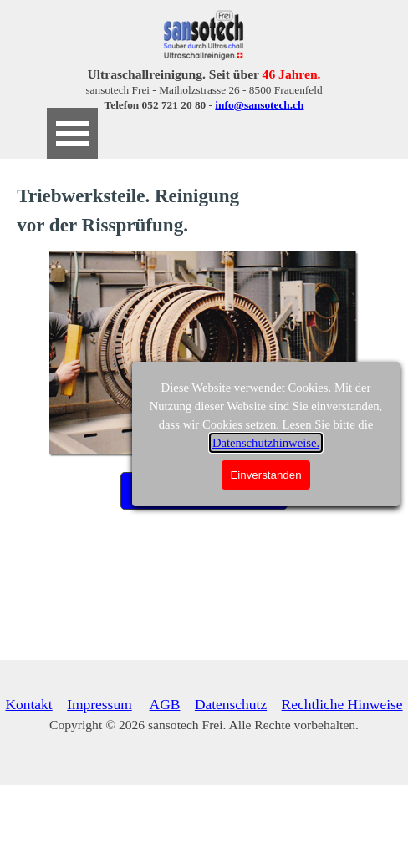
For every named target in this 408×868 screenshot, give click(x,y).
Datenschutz (231, 704)
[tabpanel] (204, 89)
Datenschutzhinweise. (266, 443)
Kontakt (28, 704)
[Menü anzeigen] (72, 133)
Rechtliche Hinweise (342, 704)
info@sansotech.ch (259, 105)
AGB (165, 704)
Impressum (99, 704)
